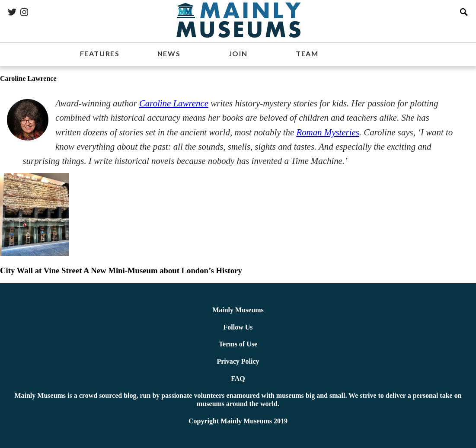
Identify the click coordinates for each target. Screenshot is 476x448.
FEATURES (100, 53)
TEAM (307, 53)
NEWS (169, 53)
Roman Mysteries (327, 132)
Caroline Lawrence (174, 103)
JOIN (238, 53)
